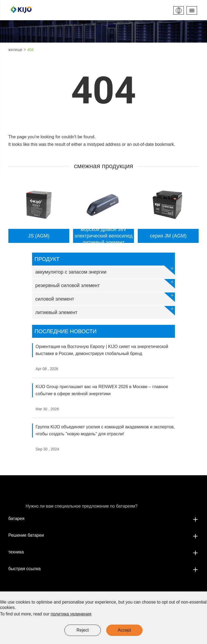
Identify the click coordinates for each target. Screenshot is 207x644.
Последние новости (65, 331)
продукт (47, 259)
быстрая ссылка (104, 569)
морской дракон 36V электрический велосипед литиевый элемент (103, 236)
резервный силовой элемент (105, 284)
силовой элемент (105, 297)
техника (104, 552)
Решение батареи (104, 535)
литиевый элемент (105, 311)
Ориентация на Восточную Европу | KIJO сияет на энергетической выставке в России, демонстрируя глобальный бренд (102, 350)
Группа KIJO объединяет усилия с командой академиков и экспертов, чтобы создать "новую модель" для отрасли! (105, 430)
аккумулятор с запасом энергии (105, 270)
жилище (15, 50)
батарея (104, 519)
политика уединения (71, 614)
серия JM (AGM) (168, 236)
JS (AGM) (39, 236)
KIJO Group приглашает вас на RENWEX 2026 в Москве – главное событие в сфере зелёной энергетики (102, 390)
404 (30, 50)
